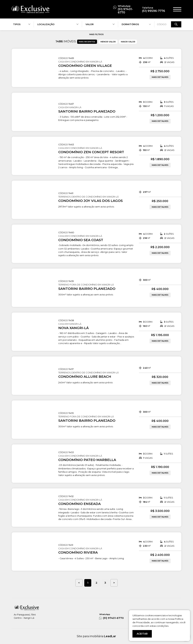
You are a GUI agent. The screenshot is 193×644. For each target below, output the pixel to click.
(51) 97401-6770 (119, 616)
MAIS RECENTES (87, 42)
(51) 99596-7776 (154, 11)
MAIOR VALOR (128, 42)
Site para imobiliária (96, 636)
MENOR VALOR (108, 42)
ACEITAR (142, 634)
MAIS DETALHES (160, 77)
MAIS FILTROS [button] (96, 34)
